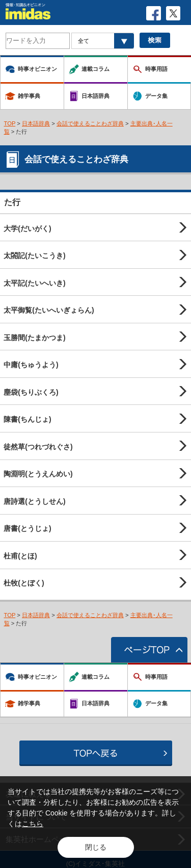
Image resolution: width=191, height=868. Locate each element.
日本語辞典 (36, 123)
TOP (10, 123)
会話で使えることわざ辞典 (90, 123)
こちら (33, 824)
